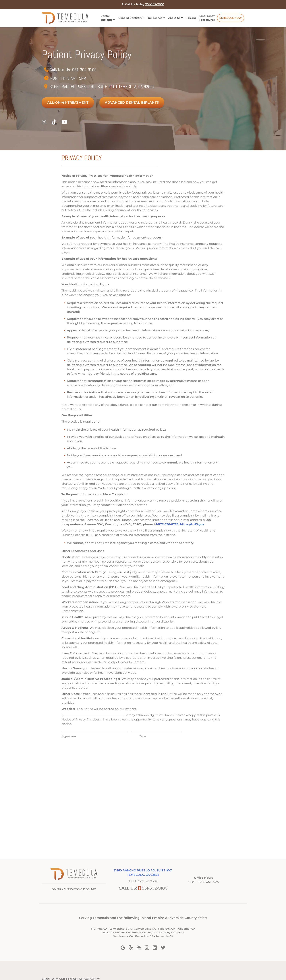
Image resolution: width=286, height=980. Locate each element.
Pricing (191, 18)
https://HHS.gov (192, 524)
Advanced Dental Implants (132, 103)
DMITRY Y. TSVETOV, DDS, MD (74, 889)
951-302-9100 (84, 70)
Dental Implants (106, 18)
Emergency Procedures (207, 18)
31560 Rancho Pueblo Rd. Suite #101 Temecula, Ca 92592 (102, 87)
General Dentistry (130, 18)
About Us (174, 18)
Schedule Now (231, 18)
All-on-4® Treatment (68, 103)
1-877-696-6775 (167, 524)
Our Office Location (143, 881)
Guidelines (155, 18)
